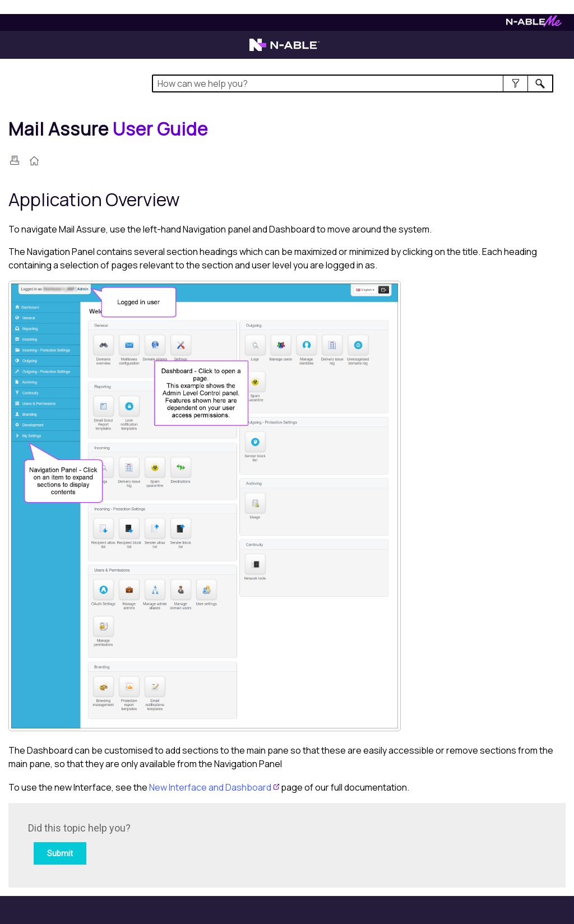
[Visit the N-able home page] (284, 50)
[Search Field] (353, 83)
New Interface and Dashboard (210, 787)
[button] (515, 83)
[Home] (108, 129)
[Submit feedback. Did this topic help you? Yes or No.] (179, 844)
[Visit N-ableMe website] (534, 24)
